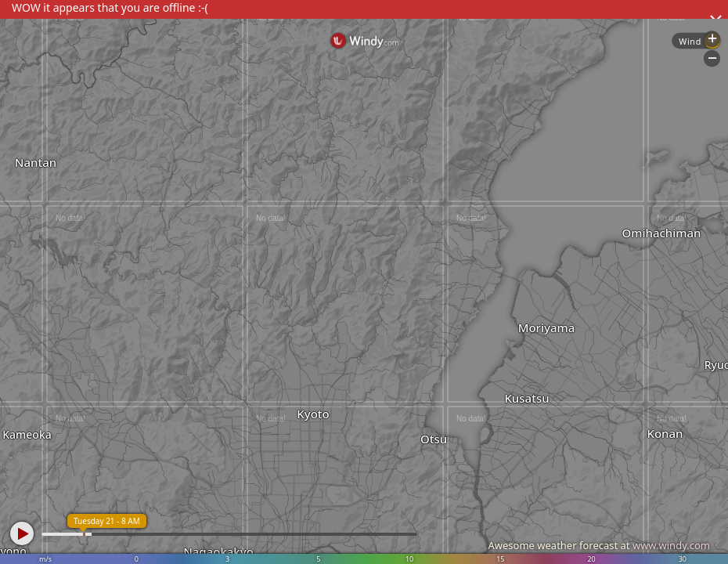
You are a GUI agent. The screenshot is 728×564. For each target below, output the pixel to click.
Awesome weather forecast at (599, 545)
